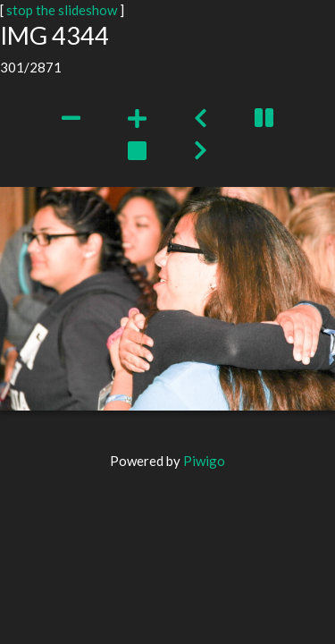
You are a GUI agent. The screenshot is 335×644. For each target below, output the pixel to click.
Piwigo (204, 461)
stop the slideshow (62, 10)
